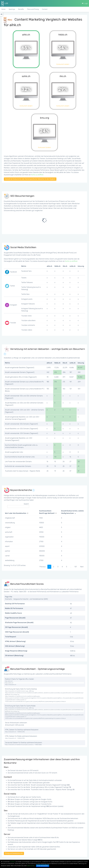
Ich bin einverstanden (43, 866)
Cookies (12, 862)
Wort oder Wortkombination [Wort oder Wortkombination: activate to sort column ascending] (16, 513)
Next (82, 567)
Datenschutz (31, 866)
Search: (18, 505)
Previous (43, 567)
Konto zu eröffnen (37, 175)
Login (85, 3)
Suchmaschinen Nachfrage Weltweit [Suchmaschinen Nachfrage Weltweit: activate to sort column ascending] (47, 512)
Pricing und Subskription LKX (14, 853)
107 (76, 567)
